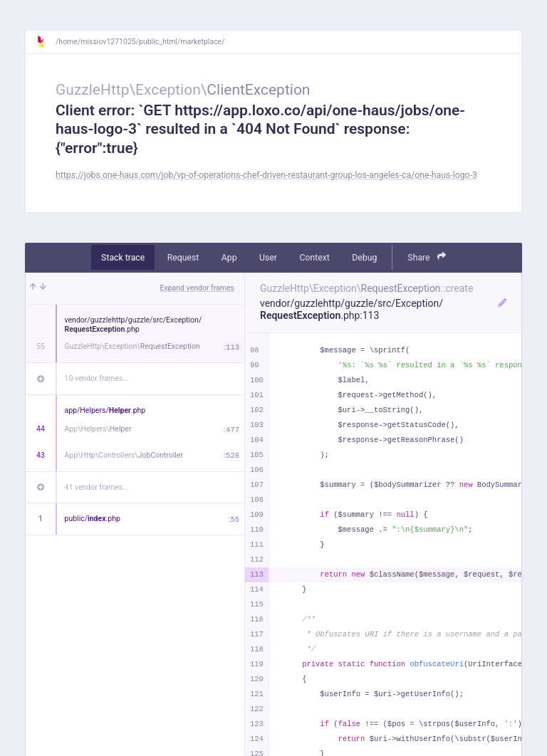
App (229, 258)
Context (314, 258)
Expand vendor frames (197, 288)
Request (183, 258)
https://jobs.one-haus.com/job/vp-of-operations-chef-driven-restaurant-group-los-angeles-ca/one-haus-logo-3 (266, 175)
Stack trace (123, 258)
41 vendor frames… (97, 487)
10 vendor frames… (97, 378)
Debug (364, 258)
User (268, 258)
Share (427, 257)
